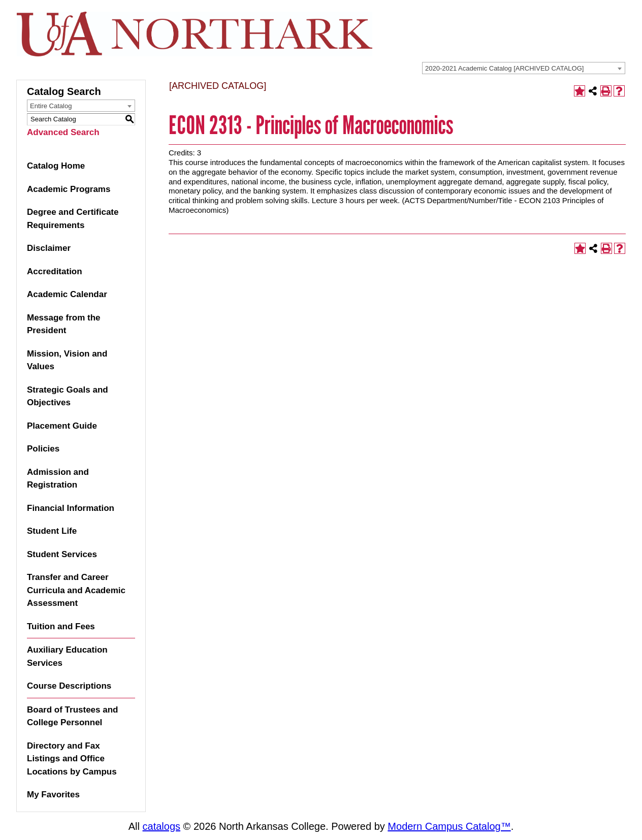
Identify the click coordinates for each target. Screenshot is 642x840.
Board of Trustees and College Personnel (72, 716)
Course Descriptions (69, 686)
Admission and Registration (58, 479)
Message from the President (64, 324)
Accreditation (55, 271)
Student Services (62, 554)
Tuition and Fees (61, 626)
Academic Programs (69, 189)
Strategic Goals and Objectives (68, 396)
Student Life (52, 531)
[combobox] (524, 68)
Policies (43, 449)
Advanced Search (63, 132)
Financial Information (71, 508)
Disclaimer (49, 248)
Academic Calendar (67, 294)
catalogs (162, 826)
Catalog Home (56, 166)
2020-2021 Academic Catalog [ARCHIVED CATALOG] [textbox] (504, 68)
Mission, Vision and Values (67, 360)
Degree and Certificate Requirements (73, 219)
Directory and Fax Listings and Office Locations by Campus (72, 759)
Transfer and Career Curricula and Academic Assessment (76, 590)
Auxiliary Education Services (67, 656)
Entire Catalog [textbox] (51, 106)
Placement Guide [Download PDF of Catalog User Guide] (62, 426)
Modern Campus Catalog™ (449, 826)
